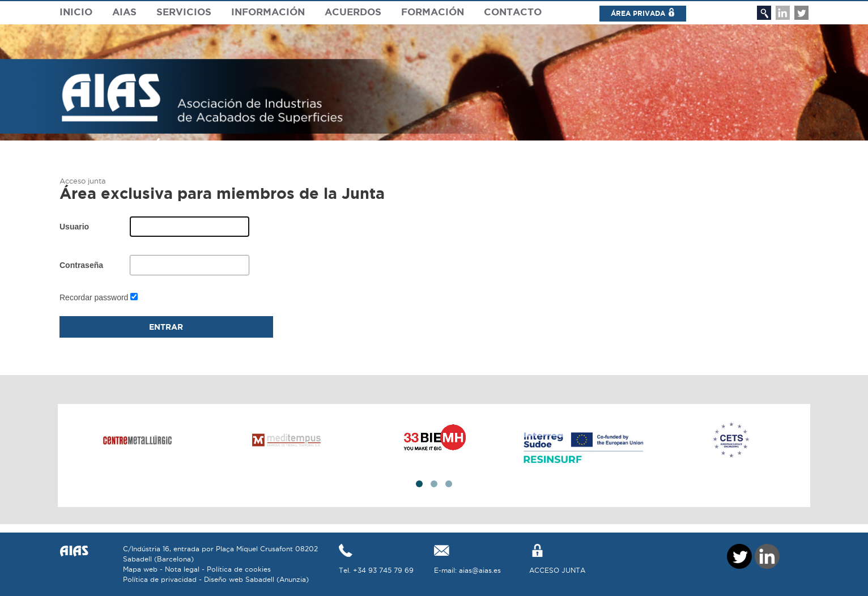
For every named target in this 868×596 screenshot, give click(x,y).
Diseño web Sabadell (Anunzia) (256, 579)
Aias (124, 12)
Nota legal (182, 569)
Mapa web (140, 569)
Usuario (74, 227)
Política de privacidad (160, 579)
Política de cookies (239, 569)
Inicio (76, 12)
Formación (433, 12)
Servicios (184, 12)
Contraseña (81, 265)
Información (268, 12)
